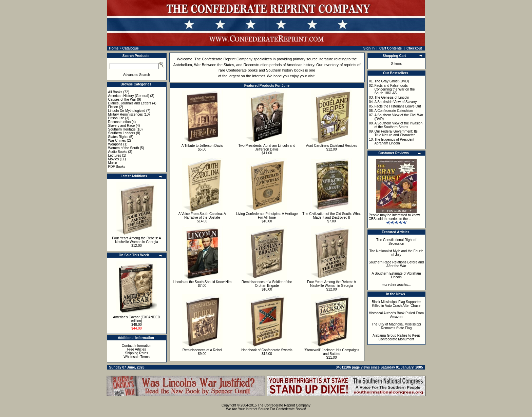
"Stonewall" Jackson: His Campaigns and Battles (332, 352)
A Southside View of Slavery (395, 102)
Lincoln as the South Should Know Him (202, 282)
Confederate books (242, 70)
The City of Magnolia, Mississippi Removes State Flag (396, 326)
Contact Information (137, 346)
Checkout (414, 48)
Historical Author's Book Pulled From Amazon (396, 315)
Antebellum (183, 65)
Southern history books (285, 70)
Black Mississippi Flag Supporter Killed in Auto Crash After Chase (396, 304)
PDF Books (117, 167)
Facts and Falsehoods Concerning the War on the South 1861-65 (394, 89)
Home (114, 48)
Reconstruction (120, 122)
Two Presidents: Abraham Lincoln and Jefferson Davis (267, 147)
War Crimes (117, 141)
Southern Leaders (122, 133)
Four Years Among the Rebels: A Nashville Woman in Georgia (137, 240)
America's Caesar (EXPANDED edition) (137, 319)
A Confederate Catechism (394, 111)
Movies (114, 159)
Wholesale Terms (137, 357)
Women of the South (124, 148)
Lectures (115, 155)
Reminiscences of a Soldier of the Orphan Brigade (267, 284)
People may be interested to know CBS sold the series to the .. (394, 217)
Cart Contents (391, 48)
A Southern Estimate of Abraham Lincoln (396, 275)
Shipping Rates (137, 353)
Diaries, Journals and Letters (130, 103)
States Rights (118, 137)
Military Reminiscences (126, 114)
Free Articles (137, 349)
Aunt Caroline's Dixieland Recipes (331, 146)
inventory (331, 65)
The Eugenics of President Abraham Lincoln (394, 141)
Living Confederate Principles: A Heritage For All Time (267, 216)
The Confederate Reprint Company (223, 59)
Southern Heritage (122, 129)
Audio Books (118, 152)
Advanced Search (137, 75)
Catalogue (130, 48)
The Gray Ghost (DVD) (392, 81)
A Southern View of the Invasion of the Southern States (398, 125)
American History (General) (129, 96)
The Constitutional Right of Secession (396, 242)
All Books (115, 92)
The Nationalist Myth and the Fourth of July (396, 253)
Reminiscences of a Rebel (202, 350)
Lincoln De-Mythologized (127, 111)
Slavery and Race (122, 126)
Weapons (115, 144)
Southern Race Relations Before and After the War (396, 264)
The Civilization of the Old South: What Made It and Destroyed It (331, 216)
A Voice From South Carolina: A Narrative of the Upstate (202, 216)
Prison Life (116, 118)
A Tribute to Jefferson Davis (202, 146)
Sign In (369, 48)
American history (300, 65)
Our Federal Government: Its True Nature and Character (396, 133)
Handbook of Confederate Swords (267, 350)
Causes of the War (122, 100)
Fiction (113, 107)
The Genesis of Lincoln (392, 97)
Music (113, 163)
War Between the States (214, 65)
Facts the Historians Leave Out (397, 106)
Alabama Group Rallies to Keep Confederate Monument (396, 337)
